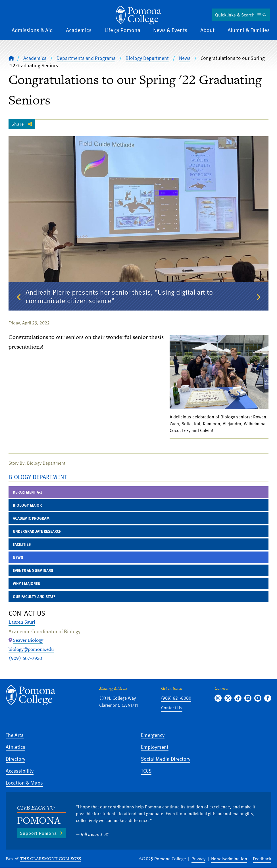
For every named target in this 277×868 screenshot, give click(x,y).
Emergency (153, 735)
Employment (155, 747)
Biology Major (27, 505)
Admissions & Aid (32, 30)
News (185, 58)
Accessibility (20, 770)
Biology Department (147, 58)
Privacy (198, 859)
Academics (79, 30)
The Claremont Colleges (51, 858)
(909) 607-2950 (25, 658)
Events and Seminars (33, 570)
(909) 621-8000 (176, 698)
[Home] (11, 58)
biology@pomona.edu (31, 649)
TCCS (146, 770)
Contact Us (172, 708)
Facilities (22, 544)
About (207, 30)
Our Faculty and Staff (34, 597)
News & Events (170, 30)
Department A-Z (28, 492)
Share (18, 124)
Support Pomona (38, 833)
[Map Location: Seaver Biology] (28, 640)
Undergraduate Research (37, 531)
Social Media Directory (166, 759)
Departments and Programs (86, 58)
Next (258, 297)
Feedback (262, 859)
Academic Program (31, 518)
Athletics (15, 747)
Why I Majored (27, 583)
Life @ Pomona (122, 30)
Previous (19, 297)
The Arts (15, 735)
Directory (15, 759)
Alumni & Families (249, 30)
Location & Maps (24, 782)
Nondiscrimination (229, 859)
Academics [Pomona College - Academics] (35, 58)
